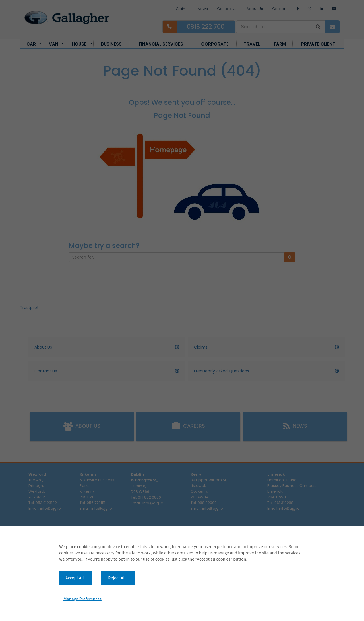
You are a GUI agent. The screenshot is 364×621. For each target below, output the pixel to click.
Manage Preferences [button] (82, 599)
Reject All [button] (117, 578)
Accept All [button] (75, 578)
